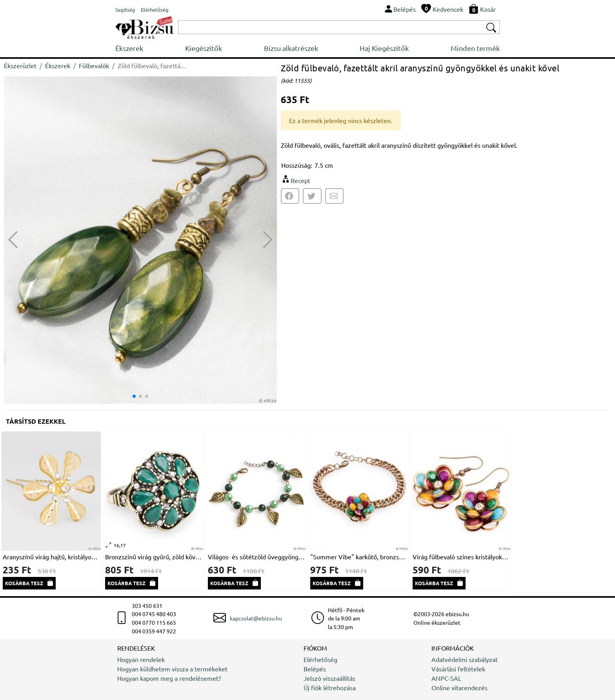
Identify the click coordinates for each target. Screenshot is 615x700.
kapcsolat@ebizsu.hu (256, 618)
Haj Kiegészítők (384, 48)
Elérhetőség (320, 659)
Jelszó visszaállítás (329, 678)
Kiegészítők (204, 48)
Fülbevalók (94, 65)
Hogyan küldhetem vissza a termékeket (172, 669)
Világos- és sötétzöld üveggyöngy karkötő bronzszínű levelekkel (256, 557)
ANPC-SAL (446, 678)
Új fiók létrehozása (330, 687)
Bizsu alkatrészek (291, 48)
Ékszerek (129, 48)
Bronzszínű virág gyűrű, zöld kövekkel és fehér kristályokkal (154, 557)
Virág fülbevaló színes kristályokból (461, 557)
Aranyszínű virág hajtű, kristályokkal (51, 557)
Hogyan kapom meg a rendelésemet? (169, 678)
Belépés (315, 669)
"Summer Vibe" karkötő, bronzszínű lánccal (359, 557)
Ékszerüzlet (20, 65)
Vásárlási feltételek (458, 669)
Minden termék (475, 48)
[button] (268, 240)
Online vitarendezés (459, 687)
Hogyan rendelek (141, 659)
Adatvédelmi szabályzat (465, 659)
